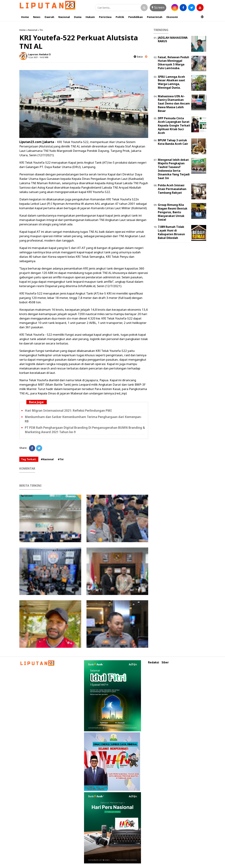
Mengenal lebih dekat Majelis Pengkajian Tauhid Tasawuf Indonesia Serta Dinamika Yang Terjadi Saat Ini (174, 169)
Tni (41, 30)
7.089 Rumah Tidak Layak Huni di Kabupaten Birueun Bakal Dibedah (171, 232)
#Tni (61, 459)
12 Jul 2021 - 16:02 (36, 57)
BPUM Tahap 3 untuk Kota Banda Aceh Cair (173, 142)
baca (138, 57)
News (37, 17)
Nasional (64, 17)
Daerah (49, 17)
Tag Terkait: (29, 459)
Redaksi (154, 662)
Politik (120, 17)
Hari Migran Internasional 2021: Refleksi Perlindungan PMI (68, 411)
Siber (165, 662)
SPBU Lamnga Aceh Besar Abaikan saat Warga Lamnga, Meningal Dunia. (171, 82)
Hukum (90, 17)
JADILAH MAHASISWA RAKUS (173, 39)
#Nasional (47, 459)
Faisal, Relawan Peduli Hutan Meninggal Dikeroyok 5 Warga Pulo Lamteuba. (173, 63)
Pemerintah (155, 17)
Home (25, 17)
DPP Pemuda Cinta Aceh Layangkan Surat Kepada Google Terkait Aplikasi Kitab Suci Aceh (174, 126)
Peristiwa (105, 17)
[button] (202, 15)
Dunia (78, 17)
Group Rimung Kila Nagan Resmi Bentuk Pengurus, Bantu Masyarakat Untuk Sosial (173, 212)
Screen (158, 7)
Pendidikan (136, 17)
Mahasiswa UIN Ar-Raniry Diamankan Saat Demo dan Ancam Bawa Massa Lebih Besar (174, 104)
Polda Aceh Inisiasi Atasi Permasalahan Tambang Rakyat (172, 189)
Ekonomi (172, 17)
